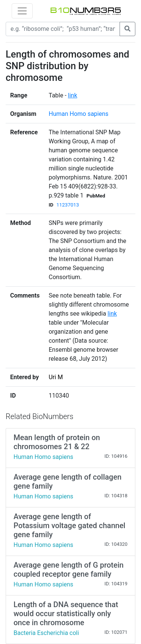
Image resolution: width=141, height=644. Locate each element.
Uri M (56, 377)
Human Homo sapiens (78, 114)
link (73, 95)
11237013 (68, 205)
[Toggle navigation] (22, 11)
